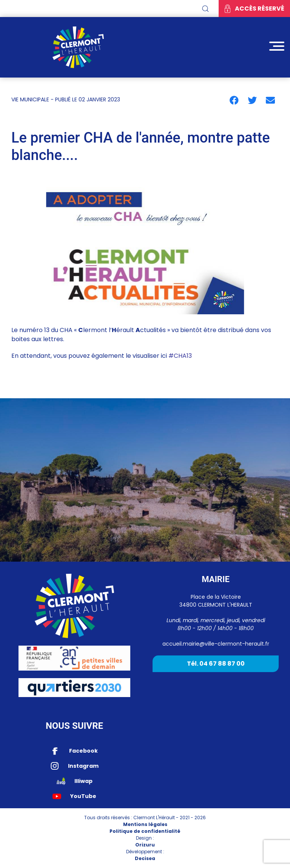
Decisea (145, 858)
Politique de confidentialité (145, 831)
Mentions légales (145, 824)
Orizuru (145, 845)
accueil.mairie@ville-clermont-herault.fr (216, 644)
